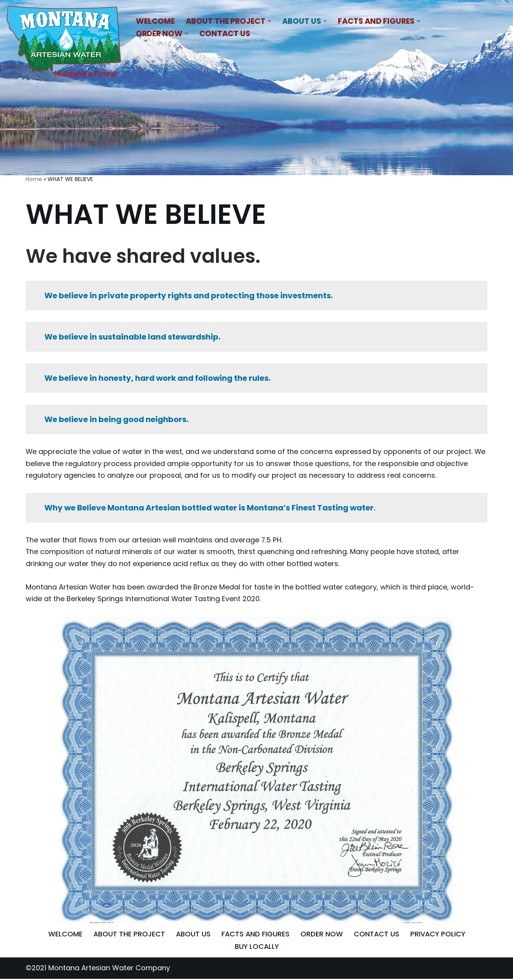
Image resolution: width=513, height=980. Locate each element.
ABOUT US (192, 935)
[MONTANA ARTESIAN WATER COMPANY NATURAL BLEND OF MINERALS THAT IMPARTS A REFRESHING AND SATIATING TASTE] (64, 43)
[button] (270, 21)
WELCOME (155, 21)
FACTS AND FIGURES (255, 935)
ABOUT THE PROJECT (128, 935)
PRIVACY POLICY (439, 935)
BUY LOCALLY (256, 948)
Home (34, 179)
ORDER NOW (322, 935)
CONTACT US (226, 33)
